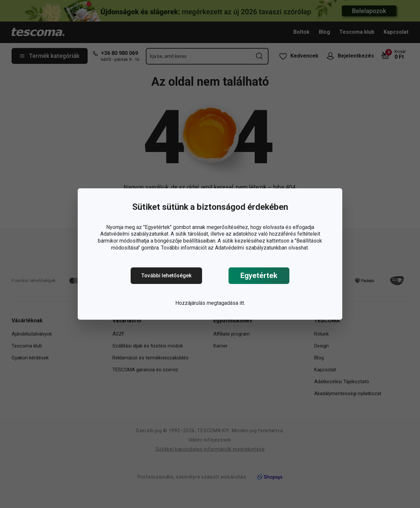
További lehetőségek (166, 276)
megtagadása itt (225, 303)
